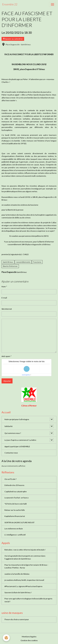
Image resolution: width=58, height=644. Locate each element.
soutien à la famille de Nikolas (17, 574)
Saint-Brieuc (8, 262)
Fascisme (37, 262)
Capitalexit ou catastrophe (16, 492)
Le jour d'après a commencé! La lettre (20, 440)
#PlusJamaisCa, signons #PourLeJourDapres (23, 586)
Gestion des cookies (29, 640)
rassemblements (23, 262)
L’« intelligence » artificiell (15, 535)
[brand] (10, 4)
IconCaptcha (26, 375)
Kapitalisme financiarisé (15, 516)
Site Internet (7, 309)
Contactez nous (11, 453)
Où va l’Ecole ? (10, 479)
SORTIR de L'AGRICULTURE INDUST (19, 522)
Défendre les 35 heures (14, 485)
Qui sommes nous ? (13, 433)
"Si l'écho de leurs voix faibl (16, 504)
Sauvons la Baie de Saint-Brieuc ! (18, 592)
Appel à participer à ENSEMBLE (17, 446)
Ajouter (7, 381)
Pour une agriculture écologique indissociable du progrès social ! (28, 600)
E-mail (4, 298)
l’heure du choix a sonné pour (17, 619)
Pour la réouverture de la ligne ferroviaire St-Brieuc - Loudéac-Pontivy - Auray (26, 566)
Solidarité (9, 426)
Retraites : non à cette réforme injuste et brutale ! (25, 550)
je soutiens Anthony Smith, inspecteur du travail (24, 580)
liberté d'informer (10, 266)
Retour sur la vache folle (15, 510)
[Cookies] (6, 638)
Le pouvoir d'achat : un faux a (16, 498)
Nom (4, 287)
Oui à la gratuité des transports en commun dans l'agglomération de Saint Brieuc (25, 557)
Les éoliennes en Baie (14, 529)
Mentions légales (29, 637)
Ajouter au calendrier (13, 39)
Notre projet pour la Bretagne (17, 419)
